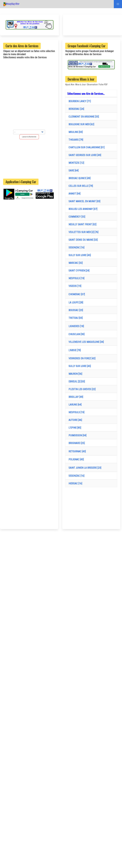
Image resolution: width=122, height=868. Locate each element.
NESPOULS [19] (76, 278)
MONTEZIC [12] (76, 163)
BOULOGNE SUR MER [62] (81, 124)
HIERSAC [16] (75, 483)
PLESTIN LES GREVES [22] (81, 389)
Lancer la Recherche (29, 137)
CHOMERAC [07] (76, 294)
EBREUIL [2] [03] (76, 382)
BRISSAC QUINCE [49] (79, 178)
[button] (118, 4)
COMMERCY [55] (76, 217)
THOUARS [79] (75, 140)
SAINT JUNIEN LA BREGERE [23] (84, 468)
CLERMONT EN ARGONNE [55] (83, 117)
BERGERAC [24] (76, 109)
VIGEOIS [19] (74, 286)
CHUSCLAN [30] (76, 334)
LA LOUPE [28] (75, 303)
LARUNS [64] (74, 405)
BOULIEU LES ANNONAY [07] (82, 209)
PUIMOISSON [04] (77, 435)
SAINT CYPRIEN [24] (78, 271)
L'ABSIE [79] (74, 350)
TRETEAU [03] (75, 318)
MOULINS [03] (75, 132)
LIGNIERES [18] (76, 326)
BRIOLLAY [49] (75, 397)
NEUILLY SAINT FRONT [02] (82, 224)
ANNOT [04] (74, 194)
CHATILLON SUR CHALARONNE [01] (86, 147)
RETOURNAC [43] (77, 451)
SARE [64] (73, 171)
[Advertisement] (29, 159)
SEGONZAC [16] (76, 248)
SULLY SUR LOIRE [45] (79, 255)
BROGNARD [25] (76, 443)
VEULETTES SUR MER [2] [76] (83, 232)
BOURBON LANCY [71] (79, 101)
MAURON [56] (75, 374)
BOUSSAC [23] (75, 310)
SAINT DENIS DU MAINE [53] (82, 240)
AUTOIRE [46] (75, 420)
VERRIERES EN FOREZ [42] (81, 358)
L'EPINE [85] (74, 428)
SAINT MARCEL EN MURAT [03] (84, 201)
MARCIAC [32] (75, 263)
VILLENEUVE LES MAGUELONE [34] (86, 342)
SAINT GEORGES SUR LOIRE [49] (84, 155)
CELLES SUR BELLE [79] (80, 186)
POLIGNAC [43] (76, 459)
